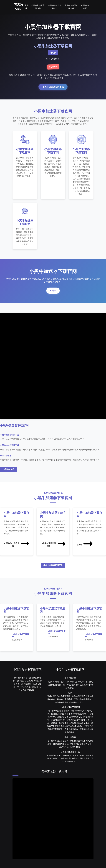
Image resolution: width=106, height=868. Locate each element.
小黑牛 (53, 292)
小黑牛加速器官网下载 (53, 87)
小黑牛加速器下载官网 (27, 671)
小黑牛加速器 (9, 471)
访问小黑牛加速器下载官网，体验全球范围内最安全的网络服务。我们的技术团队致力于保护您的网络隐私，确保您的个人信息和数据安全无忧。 (70, 701)
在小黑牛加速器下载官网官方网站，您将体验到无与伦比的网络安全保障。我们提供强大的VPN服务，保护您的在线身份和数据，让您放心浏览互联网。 (27, 685)
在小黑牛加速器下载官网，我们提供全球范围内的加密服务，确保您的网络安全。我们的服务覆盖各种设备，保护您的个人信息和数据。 (70, 745)
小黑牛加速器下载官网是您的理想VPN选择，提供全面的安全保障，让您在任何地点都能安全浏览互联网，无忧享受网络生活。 (70, 760)
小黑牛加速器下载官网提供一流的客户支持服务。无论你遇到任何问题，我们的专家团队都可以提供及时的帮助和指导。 (70, 686)
